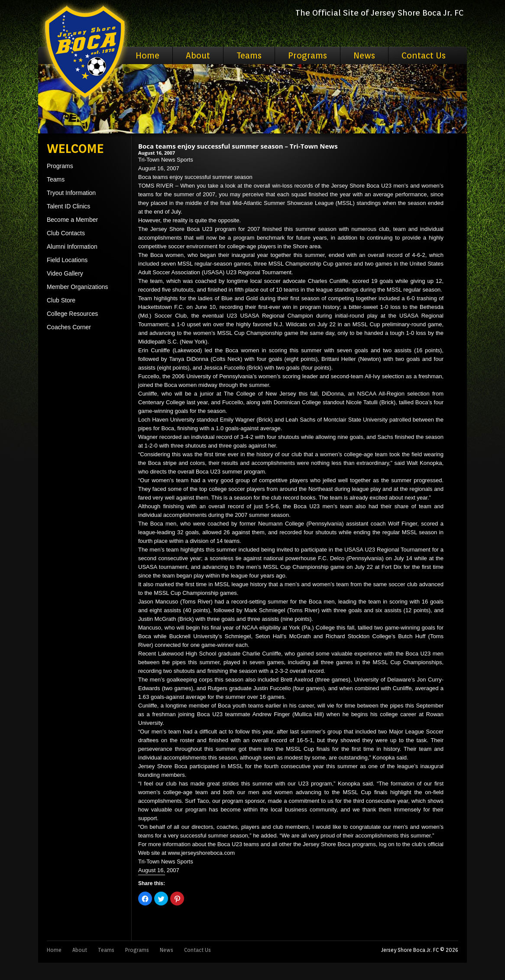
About (198, 55)
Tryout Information (71, 193)
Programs (308, 55)
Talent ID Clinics (68, 206)
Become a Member (72, 220)
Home (147, 55)
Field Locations (67, 260)
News (364, 55)
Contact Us (424, 55)
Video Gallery (65, 273)
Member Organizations (78, 287)
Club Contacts (66, 233)
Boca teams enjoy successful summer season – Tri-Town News (238, 146)
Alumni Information (72, 247)
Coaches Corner (69, 327)
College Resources (72, 314)
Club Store (61, 300)
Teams (249, 55)
